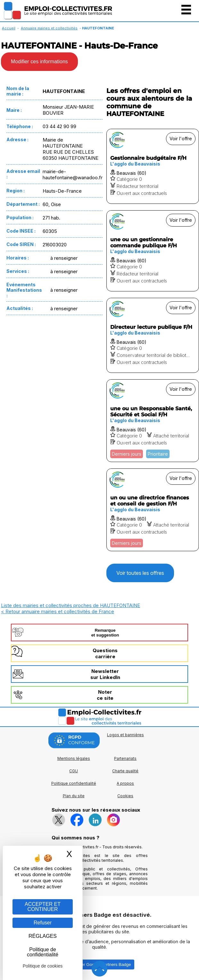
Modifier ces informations (39, 62)
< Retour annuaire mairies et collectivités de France (58, 611)
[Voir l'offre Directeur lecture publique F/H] (153, 335)
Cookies (125, 796)
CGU (74, 771)
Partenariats (125, 758)
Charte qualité (125, 771)
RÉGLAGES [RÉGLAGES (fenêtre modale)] (43, 936)
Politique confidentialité (74, 783)
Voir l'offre (181, 139)
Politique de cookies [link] (43, 966)
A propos (125, 783)
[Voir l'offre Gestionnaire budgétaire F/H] (153, 166)
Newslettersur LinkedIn (105, 674)
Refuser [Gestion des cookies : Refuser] (43, 923)
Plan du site (74, 796)
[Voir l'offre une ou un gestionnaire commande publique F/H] (153, 251)
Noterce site (105, 695)
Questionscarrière (105, 653)
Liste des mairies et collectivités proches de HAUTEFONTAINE (70, 605)
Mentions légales (74, 758)
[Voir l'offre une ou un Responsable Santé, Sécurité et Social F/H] (153, 421)
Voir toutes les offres (140, 573)
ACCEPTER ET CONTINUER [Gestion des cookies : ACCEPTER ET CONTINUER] (43, 907)
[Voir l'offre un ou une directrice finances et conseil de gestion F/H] (153, 510)
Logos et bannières (125, 735)
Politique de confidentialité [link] (43, 952)
